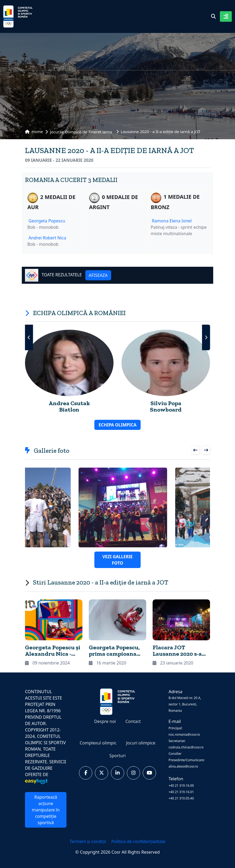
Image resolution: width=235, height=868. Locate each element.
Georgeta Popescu (47, 221)
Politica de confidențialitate (139, 841)
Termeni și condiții (88, 841)
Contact (133, 721)
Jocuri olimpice (141, 743)
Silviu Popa (166, 403)
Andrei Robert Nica (47, 238)
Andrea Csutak (69, 403)
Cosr (116, 852)
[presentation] (29, 337)
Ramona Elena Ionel (172, 221)
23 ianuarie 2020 (173, 663)
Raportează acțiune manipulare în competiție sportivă (46, 810)
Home (34, 132)
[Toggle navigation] (226, 16)
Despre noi (105, 721)
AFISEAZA (98, 275)
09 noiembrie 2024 (47, 663)
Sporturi (117, 756)
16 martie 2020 (108, 663)
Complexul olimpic (98, 743)
